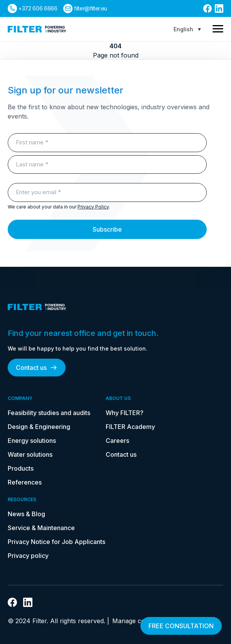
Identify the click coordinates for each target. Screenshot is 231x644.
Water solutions (30, 454)
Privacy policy (28, 556)
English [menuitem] (183, 29)
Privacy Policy (93, 207)
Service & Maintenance (41, 528)
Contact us (37, 368)
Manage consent (137, 621)
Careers (117, 441)
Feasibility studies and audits (49, 413)
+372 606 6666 (38, 8)
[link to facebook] (207, 8)
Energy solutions (32, 441)
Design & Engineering (39, 427)
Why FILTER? (125, 413)
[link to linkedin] (219, 8)
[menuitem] (187, 29)
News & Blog (26, 514)
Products (21, 468)
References (25, 482)
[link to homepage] (37, 29)
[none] (187, 29)
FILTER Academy (130, 427)
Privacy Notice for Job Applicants (56, 542)
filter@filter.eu (90, 8)
